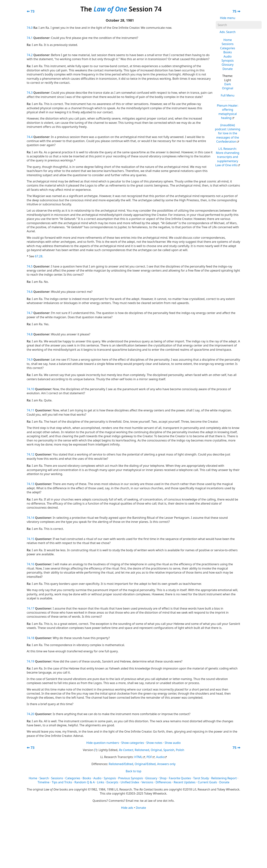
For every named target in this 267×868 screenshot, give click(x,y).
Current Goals (207, 782)
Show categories (133, 743)
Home (228, 40)
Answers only (166, 764)
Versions (147, 782)
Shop (163, 778)
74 (28, 28)
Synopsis (228, 61)
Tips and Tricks (62, 782)
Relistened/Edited (121, 764)
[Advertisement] (133, 838)
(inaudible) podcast (228, 133)
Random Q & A (85, 782)
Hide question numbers (103, 743)
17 (32, 608)
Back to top (134, 771)
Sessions (228, 44)
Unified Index (130, 782)
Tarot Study (201, 778)
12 (32, 454)
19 (32, 661)
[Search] (239, 25)
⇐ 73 (31, 11)
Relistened (142, 750)
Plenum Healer (228, 112)
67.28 (39, 256)
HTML (138, 757)
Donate (228, 69)
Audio (228, 56)
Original (228, 88)
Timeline (44, 782)
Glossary (228, 65)
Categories (228, 48)
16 (32, 564)
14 (32, 518)
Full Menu (228, 95)
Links (101, 782)
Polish (180, 750)
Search (44, 778)
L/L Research (227, 157)
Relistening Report (224, 778)
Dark (228, 84)
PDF (149, 757)
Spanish (169, 750)
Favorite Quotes (180, 778)
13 (32, 484)
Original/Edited (145, 764)
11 (32, 410)
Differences (163, 782)
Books (228, 52)
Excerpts (112, 782)
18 (32, 638)
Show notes (154, 743)
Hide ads (127, 808)
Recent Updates (185, 782)
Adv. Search (228, 32)
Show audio (173, 743)
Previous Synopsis (131, 778)
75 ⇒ (236, 11)
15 (32, 539)
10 (32, 389)
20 (32, 714)
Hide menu (228, 18)
